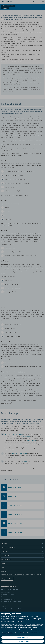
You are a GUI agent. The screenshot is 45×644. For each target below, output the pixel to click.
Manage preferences (7, 633)
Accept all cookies (23, 637)
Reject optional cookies (23, 641)
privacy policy (9, 630)
